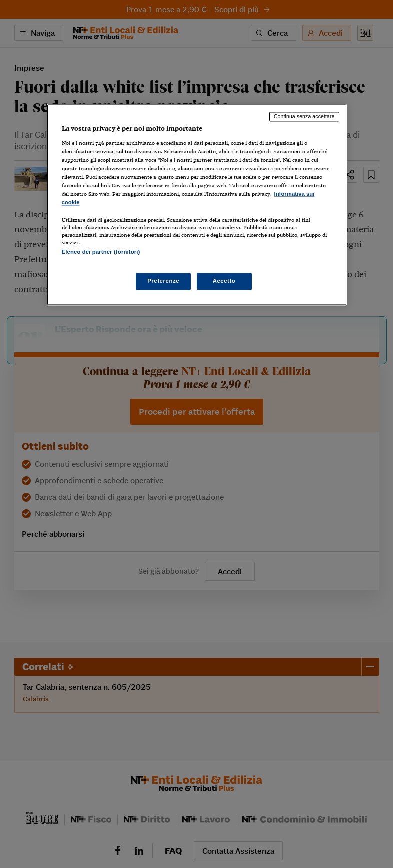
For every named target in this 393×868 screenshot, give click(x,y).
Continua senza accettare (304, 116)
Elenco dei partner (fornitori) (101, 252)
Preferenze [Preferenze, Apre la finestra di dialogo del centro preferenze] (163, 281)
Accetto (224, 281)
